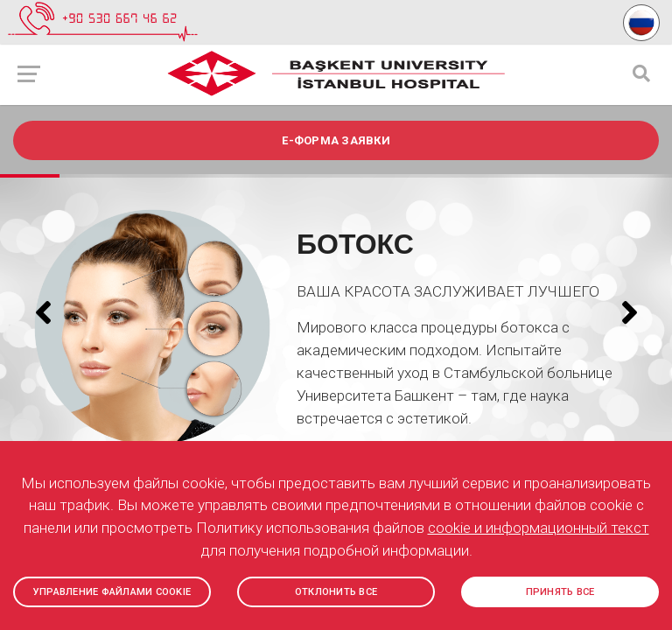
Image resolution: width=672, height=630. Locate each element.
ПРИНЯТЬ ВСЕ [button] (560, 592)
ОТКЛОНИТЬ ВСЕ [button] (336, 592)
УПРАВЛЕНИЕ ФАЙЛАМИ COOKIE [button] (112, 592)
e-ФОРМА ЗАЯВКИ (336, 140)
